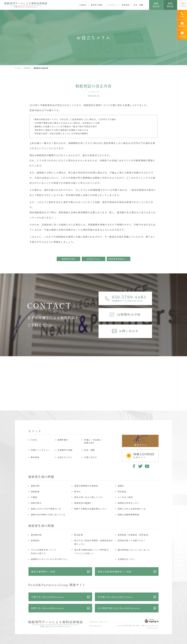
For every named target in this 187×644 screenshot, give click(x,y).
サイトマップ (95, 626)
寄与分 (77, 492)
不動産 (34, 497)
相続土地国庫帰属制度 (128, 514)
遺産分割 (35, 486)
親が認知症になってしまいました (134, 550)
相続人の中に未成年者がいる (132, 509)
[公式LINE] (182, 35)
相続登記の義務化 (83, 503)
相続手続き (36, 503)
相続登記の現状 (68, 259)
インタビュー (112, 5)
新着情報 (27, 68)
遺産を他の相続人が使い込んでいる (48, 514)
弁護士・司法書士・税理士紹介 (94, 441)
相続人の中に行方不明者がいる (46, 509)
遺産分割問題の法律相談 (86, 486)
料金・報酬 (138, 5)
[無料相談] (182, 25)
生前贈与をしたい (126, 559)
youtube (147, 466)
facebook (134, 466)
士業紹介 (83, 5)
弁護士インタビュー (40, 450)
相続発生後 (170, 5)
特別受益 (122, 492)
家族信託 (35, 540)
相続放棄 (35, 492)
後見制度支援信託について (119, 259)
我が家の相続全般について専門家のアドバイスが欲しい (92, 552)
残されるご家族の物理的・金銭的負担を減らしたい (94, 542)
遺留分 (121, 486)
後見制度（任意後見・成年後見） (134, 535)
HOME (18, 68)
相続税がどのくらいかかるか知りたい (49, 559)
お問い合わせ (91, 457)
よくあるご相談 (125, 497)
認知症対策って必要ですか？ (132, 540)
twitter (140, 466)
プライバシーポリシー (98, 622)
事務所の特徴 (97, 5)
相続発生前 (156, 5)
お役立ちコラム (93, 259)
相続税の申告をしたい (128, 503)
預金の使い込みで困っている (88, 497)
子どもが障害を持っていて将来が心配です (44, 552)
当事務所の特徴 (65, 450)
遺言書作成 (36, 535)
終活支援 (79, 535)
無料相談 (126, 5)
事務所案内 (63, 440)
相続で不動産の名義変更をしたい (90, 509)
